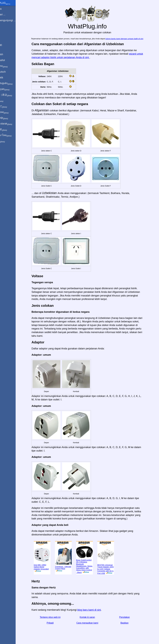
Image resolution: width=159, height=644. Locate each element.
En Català (7, 77)
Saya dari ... (8, 14)
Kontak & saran (92, 617)
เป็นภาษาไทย (11, 135)
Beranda (6, 9)
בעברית (8, 141)
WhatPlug (11, 3)
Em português (12, 83)
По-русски (10, 112)
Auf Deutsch (8, 72)
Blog (4, 31)
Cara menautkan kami (92, 623)
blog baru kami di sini (94, 610)
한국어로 (9, 129)
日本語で (9, 106)
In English (7, 54)
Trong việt (10, 118)
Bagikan (129, 623)
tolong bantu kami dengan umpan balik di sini (129, 39)
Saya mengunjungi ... (13, 20)
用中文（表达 (12, 95)
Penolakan (129, 617)
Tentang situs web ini (55, 617)
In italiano (9, 66)
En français (10, 89)
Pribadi (55, 623)
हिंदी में (7, 101)
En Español (8, 60)
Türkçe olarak (12, 124)
